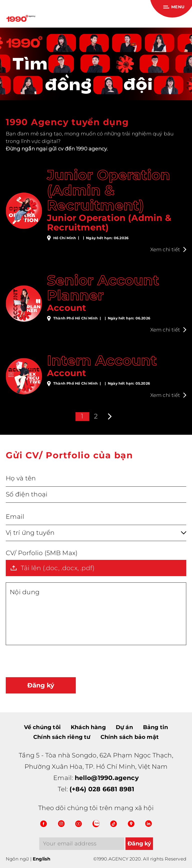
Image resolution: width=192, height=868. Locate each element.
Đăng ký (41, 685)
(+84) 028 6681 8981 (102, 789)
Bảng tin (156, 727)
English (41, 859)
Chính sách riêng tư (62, 737)
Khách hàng (88, 727)
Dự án (124, 727)
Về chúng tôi (42, 727)
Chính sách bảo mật (130, 737)
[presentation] (44, 661)
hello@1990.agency (107, 778)
